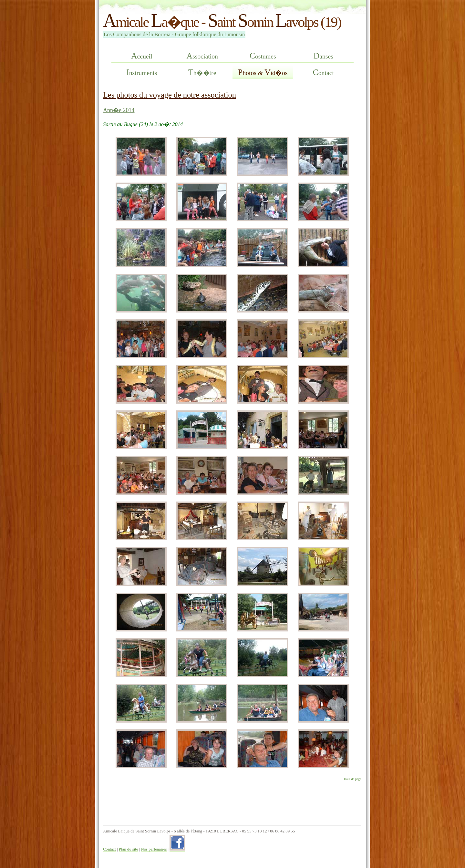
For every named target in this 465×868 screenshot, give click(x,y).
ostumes (263, 56)
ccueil (142, 56)
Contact (109, 849)
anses (323, 56)
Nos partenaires (154, 849)
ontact (323, 72)
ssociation (202, 56)
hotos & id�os (263, 72)
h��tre (202, 72)
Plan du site (129, 849)
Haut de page (353, 779)
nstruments (142, 72)
